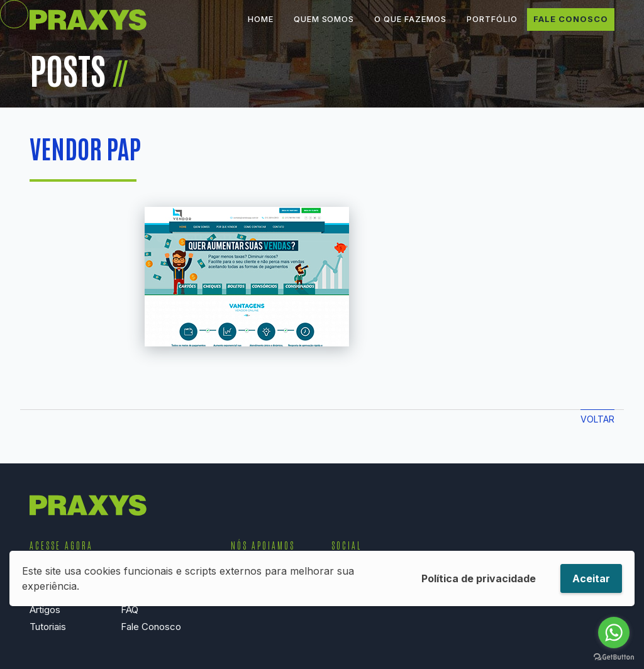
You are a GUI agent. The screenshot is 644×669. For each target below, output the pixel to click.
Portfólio (492, 28)
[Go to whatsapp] (614, 633)
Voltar (597, 419)
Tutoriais (48, 627)
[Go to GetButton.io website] (614, 656)
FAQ (130, 610)
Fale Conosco (571, 28)
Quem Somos (324, 28)
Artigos (45, 610)
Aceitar (591, 578)
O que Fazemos (410, 28)
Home (261, 28)
